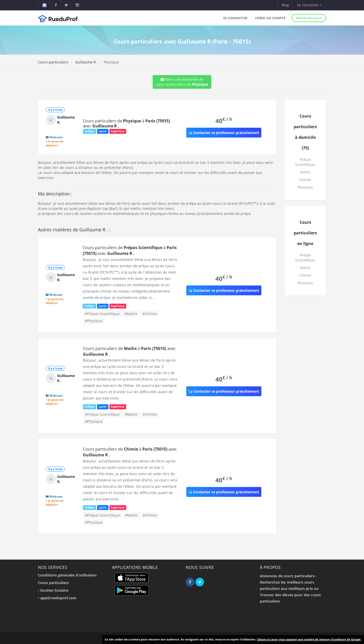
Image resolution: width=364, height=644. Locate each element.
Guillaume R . (86, 62)
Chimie (305, 180)
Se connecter (235, 18)
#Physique (94, 321)
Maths (305, 172)
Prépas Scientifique (305, 162)
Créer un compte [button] (270, 18)
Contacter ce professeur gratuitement (224, 133)
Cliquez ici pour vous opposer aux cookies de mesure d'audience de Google (309, 639)
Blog (285, 5)
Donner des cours (309, 18)
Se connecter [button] (309, 5)
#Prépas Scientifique (102, 314)
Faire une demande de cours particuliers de (182, 82)
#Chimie (150, 314)
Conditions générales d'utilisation (67, 575)
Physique (305, 187)
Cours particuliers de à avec (126, 123)
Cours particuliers (53, 62)
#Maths (131, 314)
